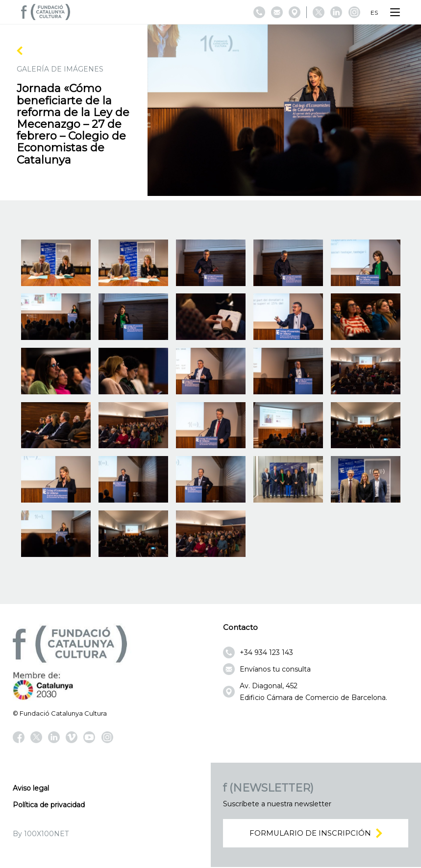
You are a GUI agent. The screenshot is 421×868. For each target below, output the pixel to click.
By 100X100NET (41, 834)
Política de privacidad (49, 805)
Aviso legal (31, 788)
